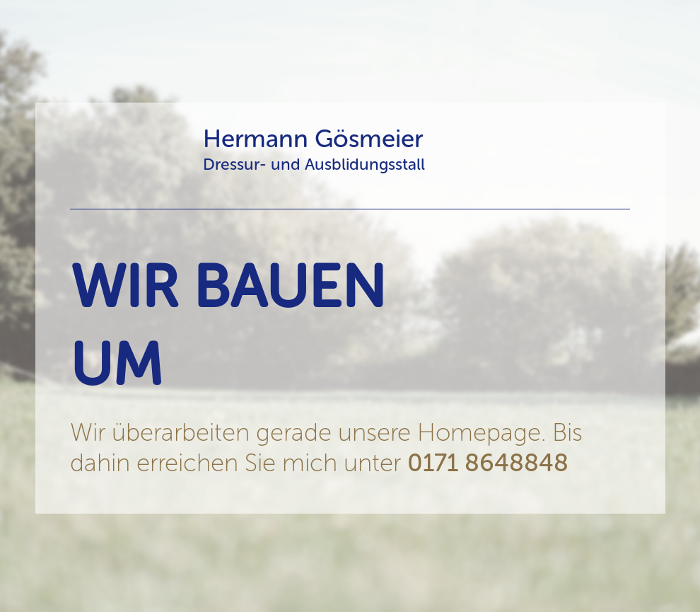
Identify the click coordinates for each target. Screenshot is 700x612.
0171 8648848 (488, 463)
